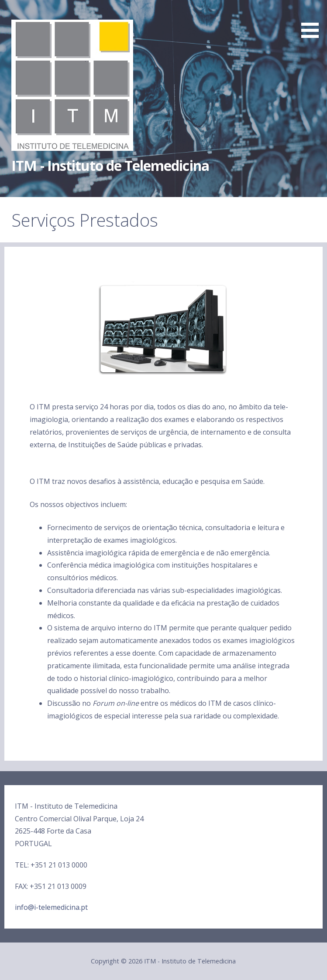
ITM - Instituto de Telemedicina (110, 165)
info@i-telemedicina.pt (51, 907)
